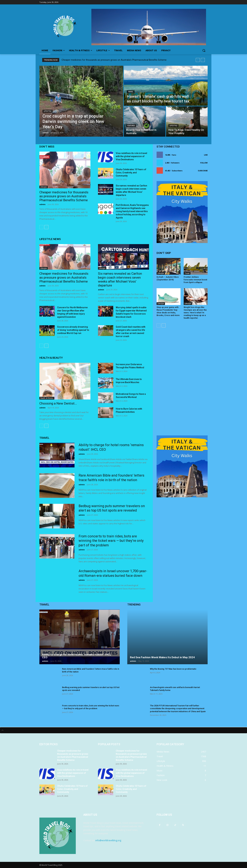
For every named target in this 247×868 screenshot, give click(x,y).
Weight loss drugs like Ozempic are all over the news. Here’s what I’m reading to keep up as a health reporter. (195, 313)
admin (42, 204)
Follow (204, 163)
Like (206, 155)
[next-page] (46, 227)
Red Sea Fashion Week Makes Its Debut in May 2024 (162, 657)
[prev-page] (41, 227)
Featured (131, 126)
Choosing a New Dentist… (58, 403)
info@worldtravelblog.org (108, 840)
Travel (131, 92)
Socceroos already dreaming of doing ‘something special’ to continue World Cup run (73, 330)
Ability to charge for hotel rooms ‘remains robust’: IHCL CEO (77, 656)
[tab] (123, 730)
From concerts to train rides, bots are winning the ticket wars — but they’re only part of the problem (111, 541)
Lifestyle (48, 111)
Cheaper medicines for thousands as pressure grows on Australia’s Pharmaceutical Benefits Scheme (114, 60)
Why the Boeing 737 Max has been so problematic (173, 669)
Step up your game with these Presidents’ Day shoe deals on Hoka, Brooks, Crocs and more (168, 311)
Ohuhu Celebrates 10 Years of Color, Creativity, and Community (131, 173)
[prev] (198, 60)
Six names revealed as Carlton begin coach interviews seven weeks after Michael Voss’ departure (120, 279)
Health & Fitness (47, 398)
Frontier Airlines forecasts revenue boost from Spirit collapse (195, 280)
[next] (203, 60)
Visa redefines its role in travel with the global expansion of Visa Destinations (131, 156)
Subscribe (203, 171)
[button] (204, 50)
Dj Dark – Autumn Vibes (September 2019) (168, 278)
